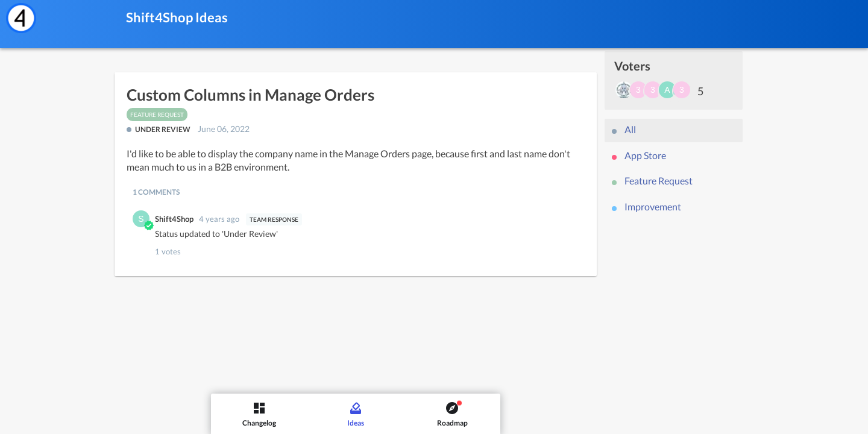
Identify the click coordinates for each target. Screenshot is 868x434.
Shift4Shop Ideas (177, 17)
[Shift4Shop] (21, 18)
